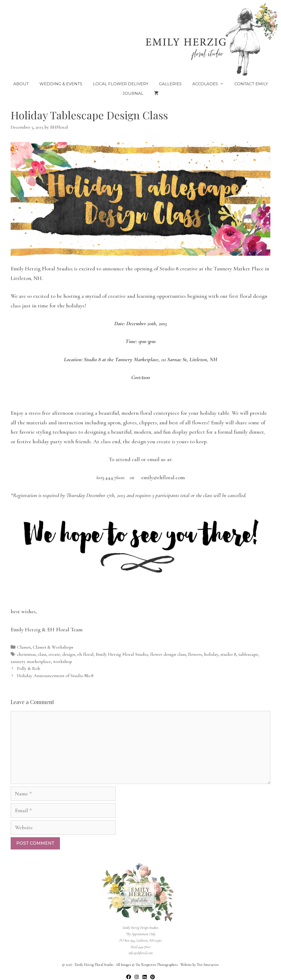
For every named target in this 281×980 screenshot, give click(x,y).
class (42, 654)
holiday (211, 654)
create (54, 654)
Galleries (170, 84)
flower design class (168, 654)
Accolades (211, 84)
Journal (133, 93)
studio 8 (228, 654)
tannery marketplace (31, 662)
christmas (26, 654)
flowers (195, 654)
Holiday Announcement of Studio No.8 (55, 676)
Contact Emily (251, 84)
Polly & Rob (29, 668)
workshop (62, 662)
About (21, 84)
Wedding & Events (61, 84)
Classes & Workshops (53, 647)
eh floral (85, 654)
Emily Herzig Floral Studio (122, 654)
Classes (24, 647)
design (69, 654)
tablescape (248, 654)
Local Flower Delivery (121, 84)
